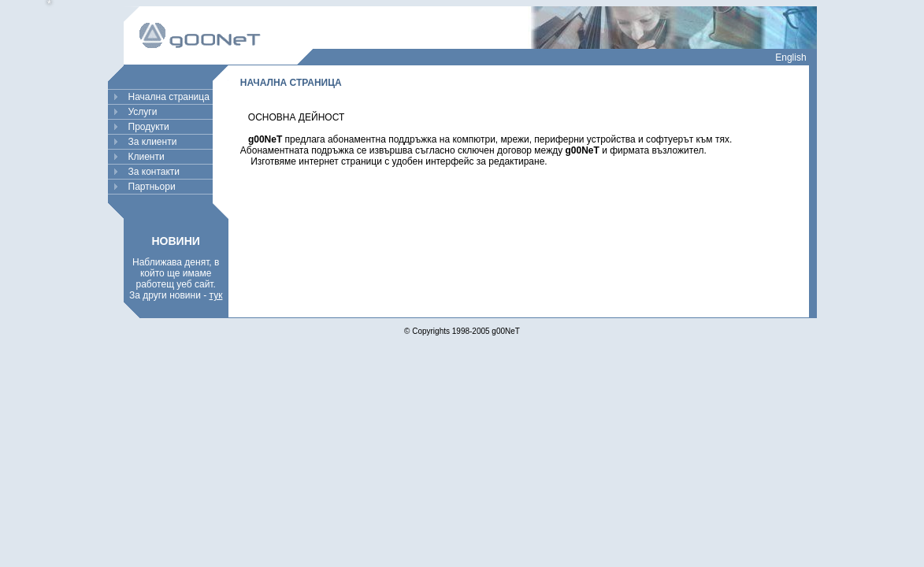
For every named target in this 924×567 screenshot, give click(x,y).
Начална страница (169, 97)
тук (216, 295)
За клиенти (153, 142)
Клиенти (147, 157)
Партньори (152, 187)
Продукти (149, 127)
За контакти (154, 172)
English (790, 57)
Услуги (143, 112)
